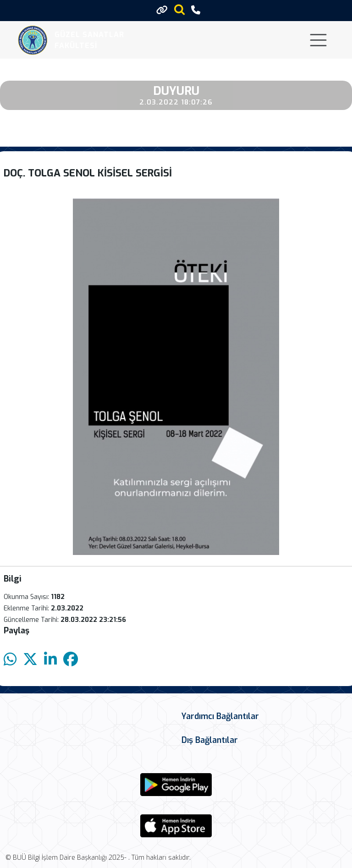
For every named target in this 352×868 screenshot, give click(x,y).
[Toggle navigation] (318, 40)
